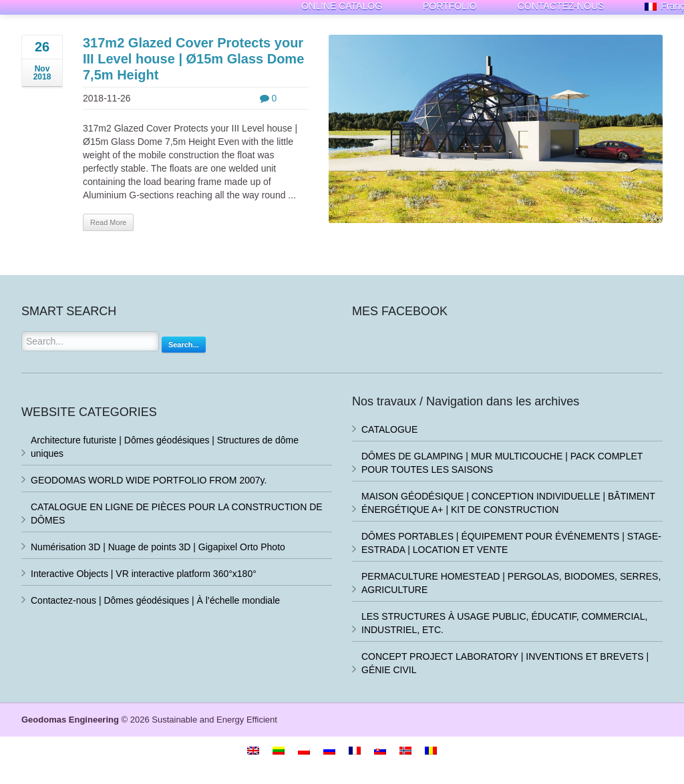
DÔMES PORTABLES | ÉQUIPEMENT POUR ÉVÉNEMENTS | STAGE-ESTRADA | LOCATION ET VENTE (511, 543)
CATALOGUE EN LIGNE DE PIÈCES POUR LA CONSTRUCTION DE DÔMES (177, 514)
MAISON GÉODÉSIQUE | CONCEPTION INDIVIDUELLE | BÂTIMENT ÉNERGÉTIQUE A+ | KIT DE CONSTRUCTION (508, 503)
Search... (184, 345)
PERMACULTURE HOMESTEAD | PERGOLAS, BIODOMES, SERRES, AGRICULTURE (511, 583)
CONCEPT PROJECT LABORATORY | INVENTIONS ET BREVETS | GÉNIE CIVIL (505, 663)
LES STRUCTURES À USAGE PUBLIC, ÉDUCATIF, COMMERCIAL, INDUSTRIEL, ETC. (504, 623)
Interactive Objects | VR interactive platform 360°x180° (144, 574)
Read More (108, 222)
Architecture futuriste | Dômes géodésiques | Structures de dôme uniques (165, 447)
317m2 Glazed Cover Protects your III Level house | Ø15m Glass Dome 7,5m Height (193, 59)
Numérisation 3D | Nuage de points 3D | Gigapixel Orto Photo (158, 547)
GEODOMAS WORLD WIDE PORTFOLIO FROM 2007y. (149, 480)
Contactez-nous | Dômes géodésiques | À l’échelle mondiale (155, 600)
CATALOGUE (389, 429)
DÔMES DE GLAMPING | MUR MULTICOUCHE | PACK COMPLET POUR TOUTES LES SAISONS (502, 463)
